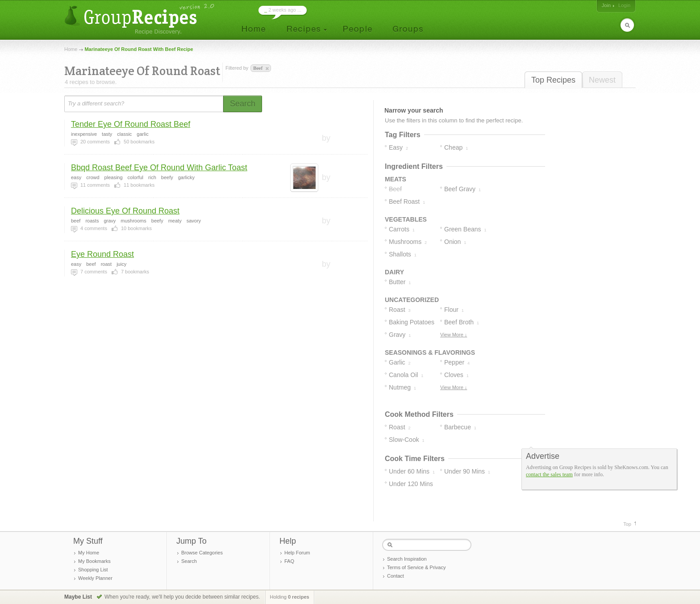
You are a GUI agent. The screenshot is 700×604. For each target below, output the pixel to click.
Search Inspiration (407, 559)
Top (627, 524)
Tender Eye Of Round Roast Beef (131, 124)
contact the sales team (549, 474)
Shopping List (93, 570)
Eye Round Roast (102, 254)
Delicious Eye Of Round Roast (125, 211)
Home (71, 49)
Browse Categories (202, 553)
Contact (396, 576)
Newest (602, 80)
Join (606, 5)
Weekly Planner (95, 578)
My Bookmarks (94, 561)
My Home (89, 553)
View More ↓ (454, 335)
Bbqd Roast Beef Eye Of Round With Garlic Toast (159, 168)
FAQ (289, 561)
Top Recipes (553, 80)
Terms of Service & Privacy (416, 567)
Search (189, 561)
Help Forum (297, 553)
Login (624, 5)
